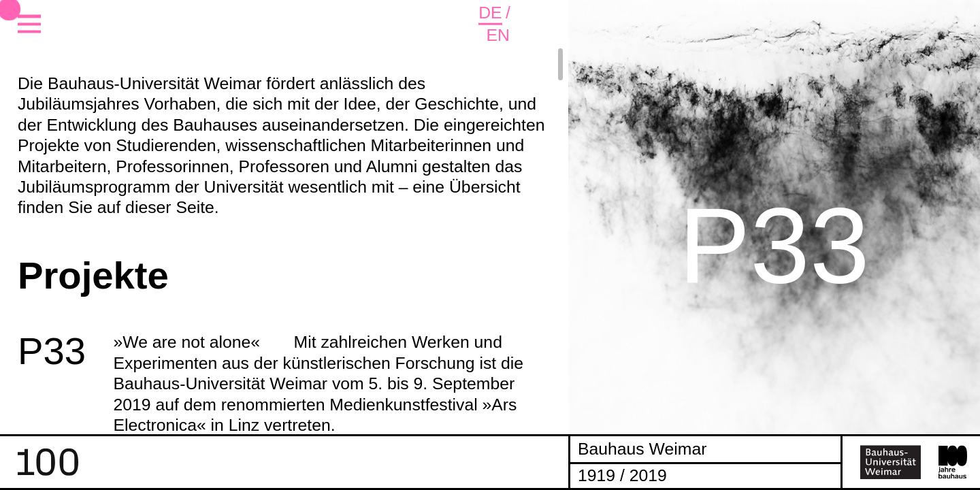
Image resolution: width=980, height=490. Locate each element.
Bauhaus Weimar (642, 449)
